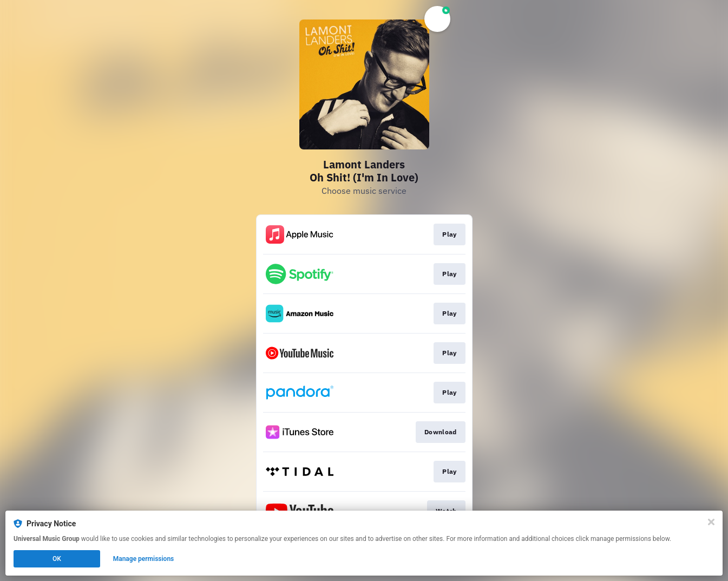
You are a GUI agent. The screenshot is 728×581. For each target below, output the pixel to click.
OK (57, 559)
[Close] (711, 522)
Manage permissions (144, 559)
